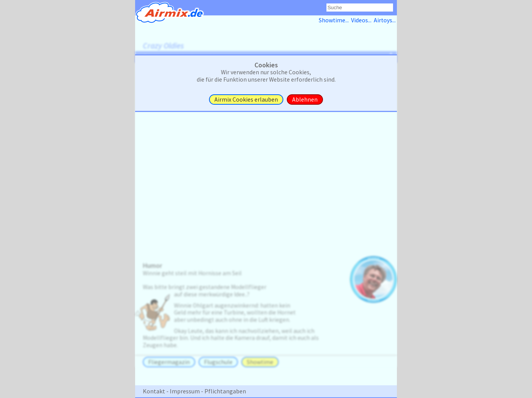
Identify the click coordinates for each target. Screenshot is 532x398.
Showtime (260, 362)
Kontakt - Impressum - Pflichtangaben (194, 391)
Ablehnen (305, 99)
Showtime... (335, 20)
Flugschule (218, 362)
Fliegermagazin (169, 362)
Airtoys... (385, 20)
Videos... (362, 20)
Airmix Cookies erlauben (246, 99)
